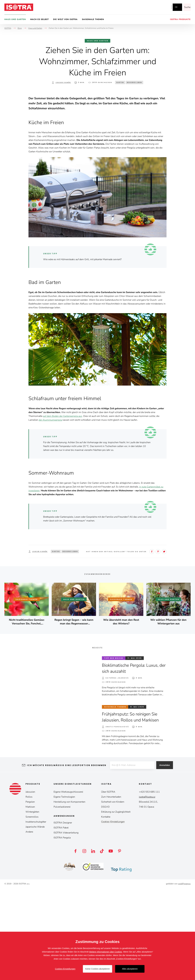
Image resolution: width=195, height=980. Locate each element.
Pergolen (30, 893)
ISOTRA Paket (61, 919)
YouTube (166, 7)
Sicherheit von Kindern (113, 893)
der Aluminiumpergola (50, 512)
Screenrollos (32, 908)
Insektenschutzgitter (36, 913)
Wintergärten (32, 903)
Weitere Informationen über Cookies (106, 952)
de (176, 7)
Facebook (153, 7)
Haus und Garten (15, 19)
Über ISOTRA (108, 883)
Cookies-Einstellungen (113, 913)
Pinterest (158, 643)
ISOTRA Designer (63, 914)
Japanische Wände (35, 918)
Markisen (30, 898)
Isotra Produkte (180, 19)
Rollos (29, 888)
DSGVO (105, 898)
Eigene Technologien (64, 888)
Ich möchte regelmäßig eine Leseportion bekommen (65, 857)
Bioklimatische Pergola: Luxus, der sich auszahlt (132, 760)
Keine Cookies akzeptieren (98, 969)
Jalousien (30, 883)
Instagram (159, 7)
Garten (120, 82)
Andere (29, 923)
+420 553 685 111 (149, 883)
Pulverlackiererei (62, 898)
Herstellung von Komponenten (69, 893)
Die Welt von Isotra (65, 19)
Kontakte (106, 908)
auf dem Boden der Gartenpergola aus (63, 508)
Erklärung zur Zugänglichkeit (116, 903)
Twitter (164, 643)
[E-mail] (132, 857)
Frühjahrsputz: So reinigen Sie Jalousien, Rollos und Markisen (132, 809)
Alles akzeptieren (130, 969)
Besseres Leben (134, 82)
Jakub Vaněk (63, 82)
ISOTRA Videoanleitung (66, 924)
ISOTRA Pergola (62, 929)
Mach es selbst (39, 19)
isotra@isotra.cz (147, 888)
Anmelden (166, 857)
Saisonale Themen (93, 19)
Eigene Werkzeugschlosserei (68, 883)
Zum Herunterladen (111, 888)
